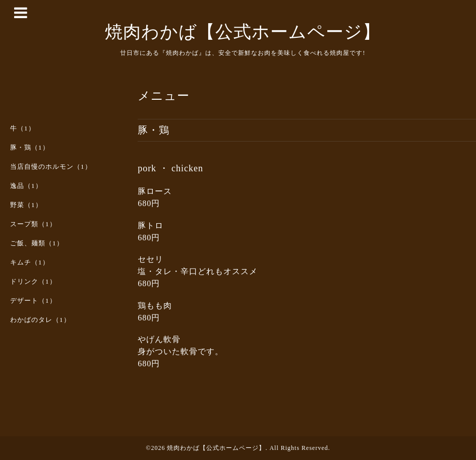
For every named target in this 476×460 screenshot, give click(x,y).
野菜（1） (26, 205)
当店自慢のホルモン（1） (51, 167)
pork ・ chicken (170, 168)
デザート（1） (33, 301)
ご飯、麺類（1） (37, 243)
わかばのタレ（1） (40, 320)
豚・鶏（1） (30, 147)
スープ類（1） (33, 224)
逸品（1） (26, 186)
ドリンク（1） (33, 281)
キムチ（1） (30, 262)
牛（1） (23, 128)
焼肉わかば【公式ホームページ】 (243, 32)
